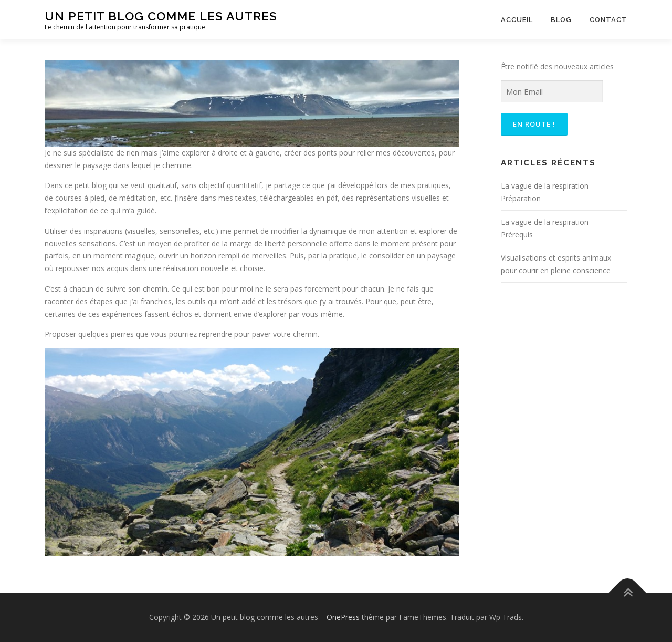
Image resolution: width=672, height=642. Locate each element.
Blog (561, 20)
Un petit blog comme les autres (161, 16)
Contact (608, 20)
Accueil (517, 20)
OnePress (343, 617)
